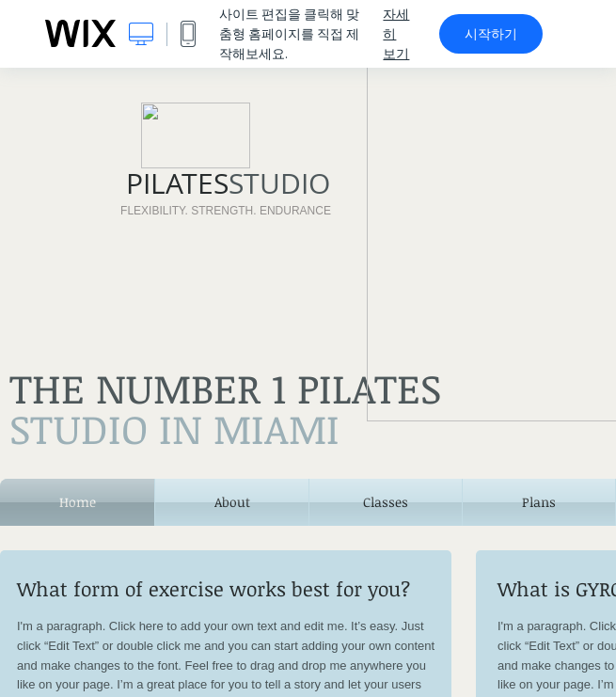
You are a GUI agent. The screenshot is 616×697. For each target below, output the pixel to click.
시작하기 (491, 34)
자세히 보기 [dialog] (396, 34)
